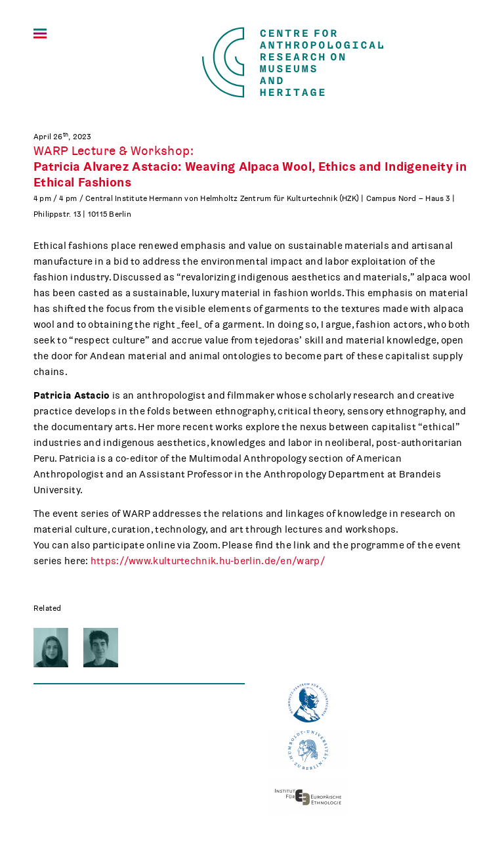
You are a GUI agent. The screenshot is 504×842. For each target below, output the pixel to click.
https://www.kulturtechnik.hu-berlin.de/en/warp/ (208, 561)
